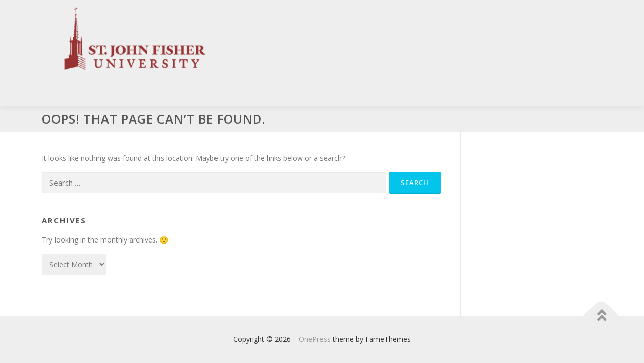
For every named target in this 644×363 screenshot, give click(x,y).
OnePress (315, 339)
